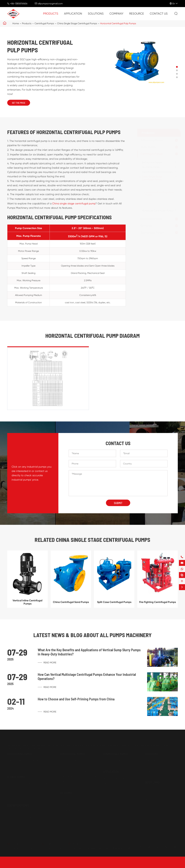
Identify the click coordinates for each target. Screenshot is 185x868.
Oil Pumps (146, 226)
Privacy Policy (171, 865)
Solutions (96, 14)
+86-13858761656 (19, 4)
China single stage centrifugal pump (74, 206)
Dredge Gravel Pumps (19, 794)
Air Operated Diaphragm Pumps (24, 812)
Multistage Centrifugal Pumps (158, 211)
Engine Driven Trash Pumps (21, 766)
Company (116, 14)
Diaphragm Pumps (151, 219)
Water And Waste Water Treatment (122, 778)
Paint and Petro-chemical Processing (122, 800)
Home (16, 23)
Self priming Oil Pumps (72, 810)
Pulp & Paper (110, 794)
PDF (147, 805)
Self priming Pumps (152, 140)
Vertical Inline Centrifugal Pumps (27, 605)
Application (73, 14)
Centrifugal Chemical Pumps (157, 172)
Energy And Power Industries (160, 766)
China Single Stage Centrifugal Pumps (77, 23)
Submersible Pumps (152, 232)
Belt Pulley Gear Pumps (72, 805)
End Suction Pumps (152, 162)
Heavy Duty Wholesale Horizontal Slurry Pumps (32, 784)
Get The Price (19, 103)
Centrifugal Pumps (44, 23)
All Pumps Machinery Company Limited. (41, 865)
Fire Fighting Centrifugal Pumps (160, 206)
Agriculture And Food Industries (161, 761)
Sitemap (155, 865)
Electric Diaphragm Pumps (21, 817)
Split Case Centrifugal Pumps (159, 188)
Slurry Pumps (148, 147)
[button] (177, 67)
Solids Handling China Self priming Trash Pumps (32, 761)
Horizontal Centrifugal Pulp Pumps (118, 23)
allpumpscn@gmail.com (50, 4)
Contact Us (159, 14)
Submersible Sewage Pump (117, 761)
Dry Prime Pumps (151, 167)
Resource (137, 14)
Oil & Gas (108, 784)
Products (51, 14)
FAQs (148, 794)
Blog (147, 800)
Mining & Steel (111, 789)
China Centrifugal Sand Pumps (160, 184)
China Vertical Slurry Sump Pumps (25, 789)
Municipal (150, 771)
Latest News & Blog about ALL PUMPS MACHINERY (92, 635)
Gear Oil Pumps (68, 800)
